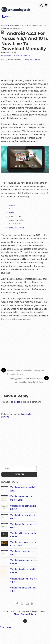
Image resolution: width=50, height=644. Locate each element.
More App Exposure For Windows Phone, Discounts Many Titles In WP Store (29, 380)
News (9, 25)
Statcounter (5, 627)
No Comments (25, 55)
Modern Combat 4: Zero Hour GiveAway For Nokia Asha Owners (22, 372)
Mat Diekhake (8, 55)
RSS (7, 17)
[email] (27, 603)
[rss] (32, 603)
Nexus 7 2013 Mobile (16, 228)
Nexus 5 (11, 213)
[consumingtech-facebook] (17, 603)
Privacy (33, 614)
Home (4, 25)
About (17, 614)
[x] (22, 603)
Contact (24, 614)
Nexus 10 (12, 205)
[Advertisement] (25, 70)
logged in (18, 402)
